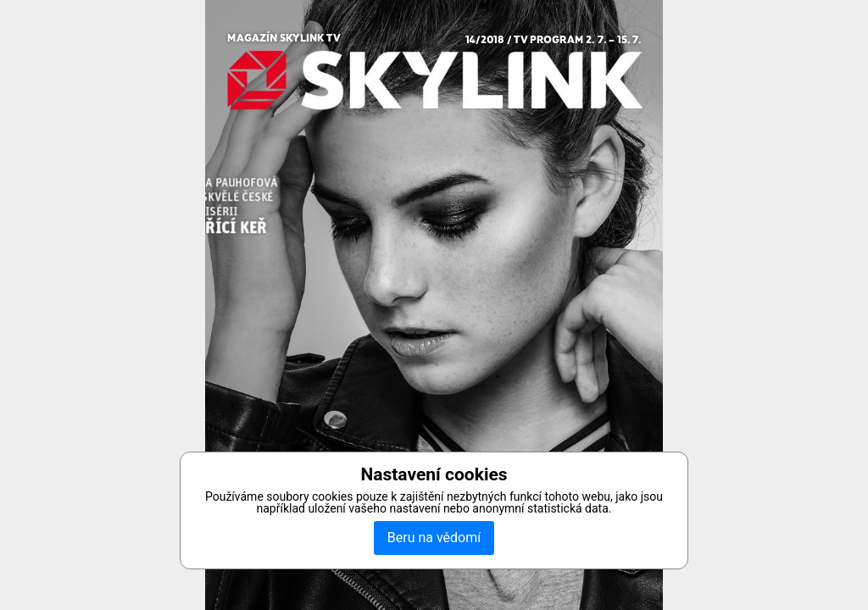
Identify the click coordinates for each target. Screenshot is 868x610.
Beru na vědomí (434, 538)
